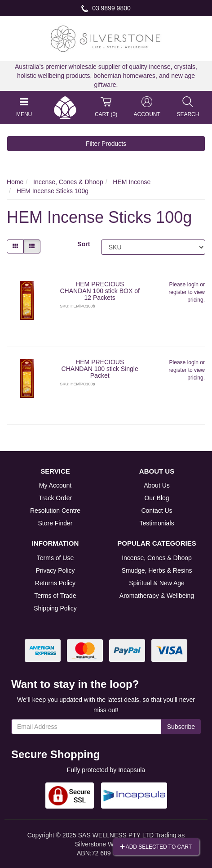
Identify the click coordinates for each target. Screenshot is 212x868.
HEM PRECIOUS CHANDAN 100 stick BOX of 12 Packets (100, 291)
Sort (84, 244)
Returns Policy (55, 583)
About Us (157, 485)
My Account (55, 485)
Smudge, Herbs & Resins (157, 570)
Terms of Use (55, 558)
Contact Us (157, 511)
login (193, 285)
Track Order (55, 498)
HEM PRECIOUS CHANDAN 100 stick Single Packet (100, 369)
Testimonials (157, 523)
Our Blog (157, 498)
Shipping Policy (55, 608)
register (177, 292)
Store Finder (55, 523)
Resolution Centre (55, 511)
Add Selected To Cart (156, 847)
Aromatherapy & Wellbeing (157, 596)
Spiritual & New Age (157, 583)
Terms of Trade (55, 596)
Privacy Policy (55, 570)
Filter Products (106, 144)
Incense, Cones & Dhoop (157, 558)
